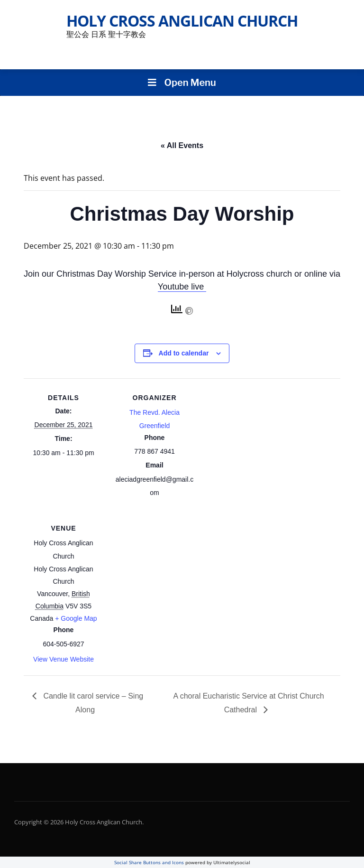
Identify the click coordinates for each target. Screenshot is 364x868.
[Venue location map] (165, 574)
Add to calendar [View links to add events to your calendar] (184, 353)
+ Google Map (76, 618)
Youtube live (182, 287)
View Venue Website (64, 659)
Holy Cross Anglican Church (182, 21)
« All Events (182, 145)
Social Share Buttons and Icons (149, 862)
